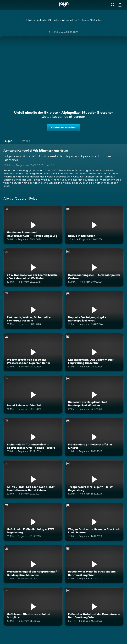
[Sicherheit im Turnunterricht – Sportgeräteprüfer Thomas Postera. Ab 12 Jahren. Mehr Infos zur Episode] (33, 437)
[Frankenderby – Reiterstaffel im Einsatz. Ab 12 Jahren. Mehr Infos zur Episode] (94, 437)
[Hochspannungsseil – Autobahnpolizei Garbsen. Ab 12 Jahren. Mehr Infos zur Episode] (94, 267)
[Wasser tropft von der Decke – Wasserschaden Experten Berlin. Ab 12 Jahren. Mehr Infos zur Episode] (33, 352)
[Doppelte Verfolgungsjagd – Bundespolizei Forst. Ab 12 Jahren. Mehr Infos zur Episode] (94, 310)
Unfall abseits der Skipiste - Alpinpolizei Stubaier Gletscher (63, 20)
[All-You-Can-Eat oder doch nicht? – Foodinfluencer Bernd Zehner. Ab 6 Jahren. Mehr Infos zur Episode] (33, 479)
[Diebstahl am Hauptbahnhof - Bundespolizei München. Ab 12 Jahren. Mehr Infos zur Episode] (94, 395)
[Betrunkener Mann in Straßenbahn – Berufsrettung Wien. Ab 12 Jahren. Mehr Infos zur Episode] (94, 564)
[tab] (9, 141)
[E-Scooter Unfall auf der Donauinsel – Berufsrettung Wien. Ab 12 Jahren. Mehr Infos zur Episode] (94, 607)
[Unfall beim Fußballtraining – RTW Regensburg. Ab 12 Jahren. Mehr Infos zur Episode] (33, 522)
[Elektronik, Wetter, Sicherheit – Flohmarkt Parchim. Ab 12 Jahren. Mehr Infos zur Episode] (33, 310)
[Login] (120, 5)
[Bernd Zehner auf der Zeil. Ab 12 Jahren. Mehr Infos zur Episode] (33, 395)
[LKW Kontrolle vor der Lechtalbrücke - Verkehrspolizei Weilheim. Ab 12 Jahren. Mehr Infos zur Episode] (33, 267)
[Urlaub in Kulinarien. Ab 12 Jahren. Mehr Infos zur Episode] (94, 225)
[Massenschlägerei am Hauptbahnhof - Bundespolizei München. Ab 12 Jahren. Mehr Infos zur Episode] (33, 564)
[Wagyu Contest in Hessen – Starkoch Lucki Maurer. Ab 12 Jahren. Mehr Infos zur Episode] (94, 522)
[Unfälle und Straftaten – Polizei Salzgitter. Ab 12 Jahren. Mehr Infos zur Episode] (33, 607)
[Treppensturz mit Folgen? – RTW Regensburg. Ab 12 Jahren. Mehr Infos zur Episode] (94, 479)
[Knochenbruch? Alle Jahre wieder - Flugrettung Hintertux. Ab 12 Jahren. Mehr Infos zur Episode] (94, 352)
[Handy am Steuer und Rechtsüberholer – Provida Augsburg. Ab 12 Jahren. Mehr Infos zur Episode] (33, 225)
